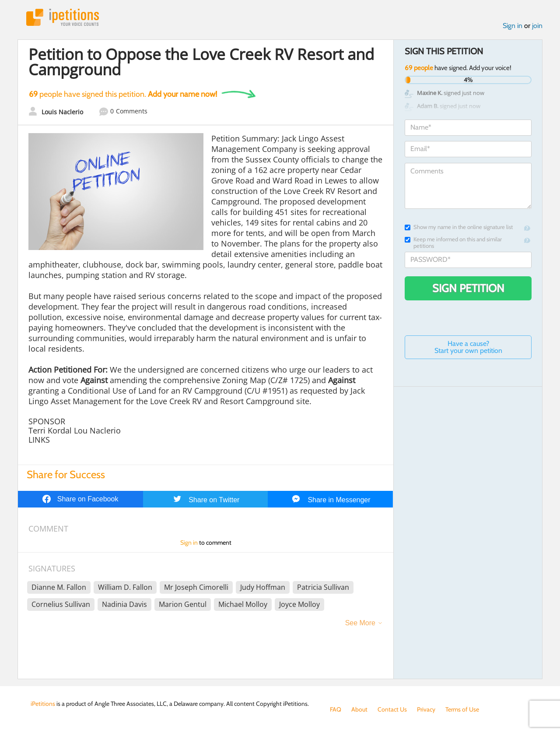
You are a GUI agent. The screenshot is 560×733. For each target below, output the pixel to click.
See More (360, 623)
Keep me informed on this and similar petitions (453, 243)
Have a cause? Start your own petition (468, 347)
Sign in (513, 26)
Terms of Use (462, 709)
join (537, 26)
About (359, 709)
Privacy (426, 709)
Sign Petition (468, 288)
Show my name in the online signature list (459, 227)
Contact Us (392, 709)
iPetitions (63, 17)
